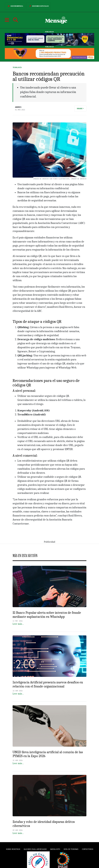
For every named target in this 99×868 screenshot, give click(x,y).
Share (80, 109)
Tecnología (17, 67)
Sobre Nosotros (13, 849)
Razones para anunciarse (35, 849)
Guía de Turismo (71, 849)
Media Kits (55, 849)
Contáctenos (88, 849)
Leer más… (18, 624)
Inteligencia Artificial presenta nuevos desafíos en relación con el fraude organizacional (48, 684)
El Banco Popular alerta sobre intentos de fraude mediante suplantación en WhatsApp (47, 615)
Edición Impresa (15, 6)
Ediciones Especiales (38, 6)
